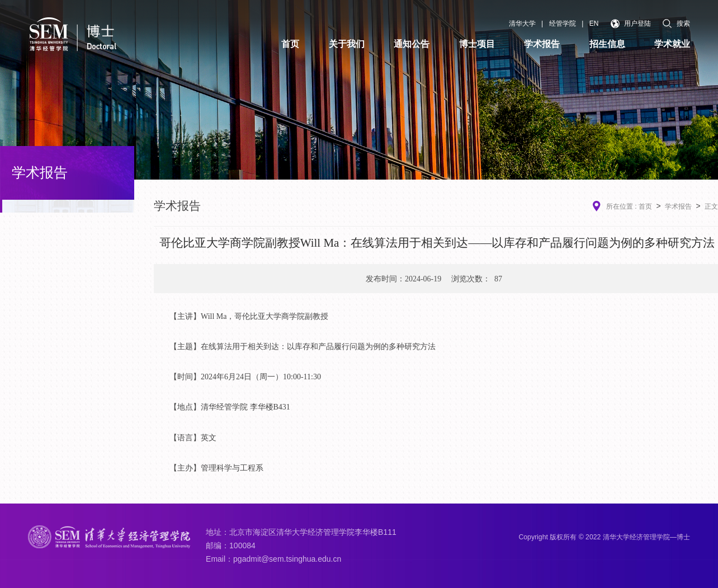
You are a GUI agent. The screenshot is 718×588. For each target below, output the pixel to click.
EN (594, 23)
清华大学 (522, 23)
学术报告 (678, 206)
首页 (645, 206)
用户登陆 (631, 24)
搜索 (676, 23)
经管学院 (563, 23)
